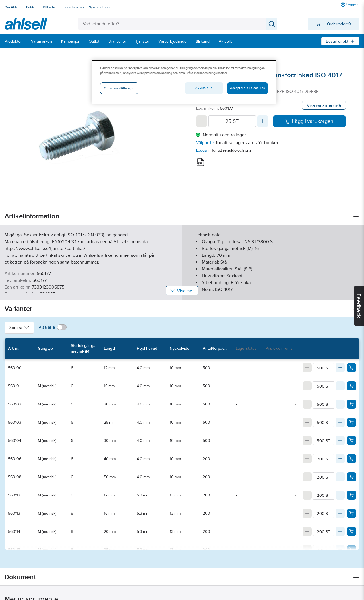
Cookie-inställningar (119, 88)
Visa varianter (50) (324, 105)
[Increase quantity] (263, 121)
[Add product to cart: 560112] (351, 495)
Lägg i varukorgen (309, 121)
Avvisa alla (204, 88)
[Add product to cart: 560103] (351, 422)
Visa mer (182, 291)
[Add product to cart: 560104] (351, 440)
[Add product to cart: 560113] (351, 513)
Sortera (19, 328)
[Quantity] (232, 121)
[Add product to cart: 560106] (351, 459)
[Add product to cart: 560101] (351, 386)
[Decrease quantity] (202, 121)
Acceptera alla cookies (248, 88)
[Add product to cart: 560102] (351, 404)
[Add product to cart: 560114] (351, 531)
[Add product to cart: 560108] (351, 477)
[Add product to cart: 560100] (351, 368)
